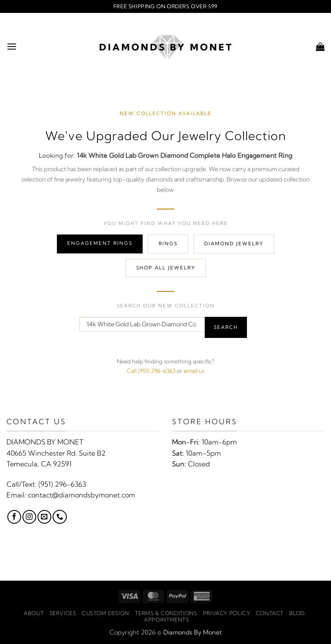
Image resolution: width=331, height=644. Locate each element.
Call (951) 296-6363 (151, 371)
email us (194, 371)
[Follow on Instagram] (29, 517)
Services (63, 613)
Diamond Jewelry (234, 244)
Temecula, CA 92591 (39, 464)
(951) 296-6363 (62, 484)
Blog (297, 613)
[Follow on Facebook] (14, 517)
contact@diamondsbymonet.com (82, 495)
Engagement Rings (100, 243)
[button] (12, 46)
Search (226, 327)
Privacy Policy (227, 613)
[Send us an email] (44, 517)
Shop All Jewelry (166, 268)
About (34, 613)
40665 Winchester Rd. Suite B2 (56, 453)
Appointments (166, 620)
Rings (168, 244)
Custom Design (106, 613)
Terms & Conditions (166, 613)
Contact (270, 613)
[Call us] (59, 517)
